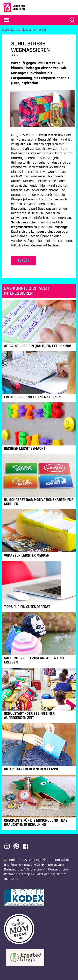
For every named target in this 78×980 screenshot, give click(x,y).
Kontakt (54, 869)
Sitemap (24, 874)
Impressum (56, 865)
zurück (23, 261)
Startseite (8, 30)
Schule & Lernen (27, 30)
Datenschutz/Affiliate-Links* (25, 869)
